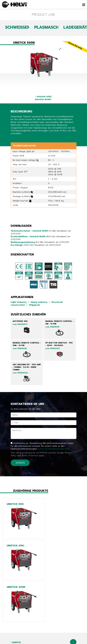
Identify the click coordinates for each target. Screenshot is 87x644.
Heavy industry (39, 302)
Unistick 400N (43, 99)
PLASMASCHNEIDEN (54, 27)
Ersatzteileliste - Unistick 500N (28, 237)
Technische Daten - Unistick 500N (29, 231)
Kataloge (44, 625)
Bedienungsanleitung (23, 242)
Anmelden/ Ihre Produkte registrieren (43, 639)
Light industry (19, 302)
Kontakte (44, 636)
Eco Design (17, 245)
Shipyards (34, 305)
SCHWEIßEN (18, 27)
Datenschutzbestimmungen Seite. (54, 449)
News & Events (43, 621)
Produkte (44, 618)
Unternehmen (44, 629)
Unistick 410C (44, 97)
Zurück (16, 601)
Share (13, 138)
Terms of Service (30, 456)
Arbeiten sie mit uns (43, 632)
